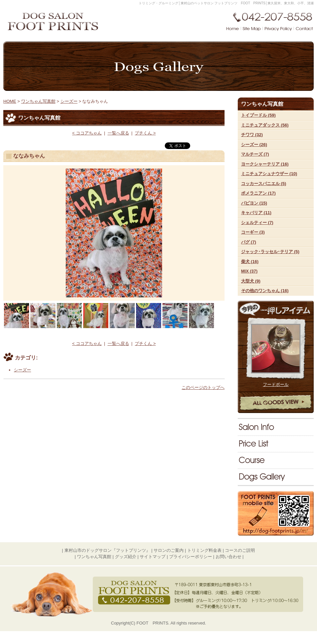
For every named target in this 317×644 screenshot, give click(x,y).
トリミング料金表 (204, 550)
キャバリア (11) (256, 213)
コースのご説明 (276, 460)
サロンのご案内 (276, 427)
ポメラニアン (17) (258, 193)
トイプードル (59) (258, 115)
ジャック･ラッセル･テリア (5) (270, 252)
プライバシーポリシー (191, 557)
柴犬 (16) (250, 262)
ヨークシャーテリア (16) (265, 164)
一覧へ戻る (118, 133)
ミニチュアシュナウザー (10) (269, 174)
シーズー (69, 101)
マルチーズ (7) (255, 154)
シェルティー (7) (257, 223)
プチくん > (145, 133)
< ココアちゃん (87, 133)
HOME (10, 101)
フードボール (276, 384)
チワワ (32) (252, 135)
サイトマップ (153, 557)
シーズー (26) (254, 145)
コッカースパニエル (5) (264, 184)
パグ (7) (249, 242)
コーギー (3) (253, 232)
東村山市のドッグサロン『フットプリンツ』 (107, 550)
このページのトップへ (203, 387)
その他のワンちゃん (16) (265, 291)
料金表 (276, 444)
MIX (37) (249, 271)
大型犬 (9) (251, 281)
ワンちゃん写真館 (276, 477)
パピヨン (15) (254, 203)
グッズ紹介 (126, 557)
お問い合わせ (229, 557)
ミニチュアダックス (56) (265, 125)
